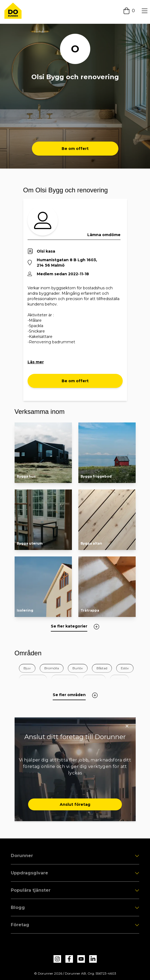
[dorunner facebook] (69, 959)
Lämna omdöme (104, 235)
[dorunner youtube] (81, 959)
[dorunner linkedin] (93, 959)
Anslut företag (75, 804)
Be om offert (75, 149)
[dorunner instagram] (57, 959)
